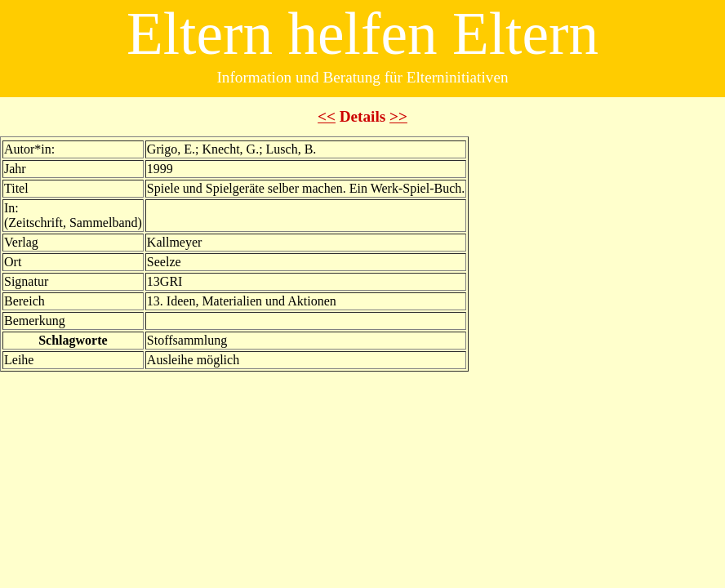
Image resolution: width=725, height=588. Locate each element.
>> (398, 116)
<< (327, 116)
